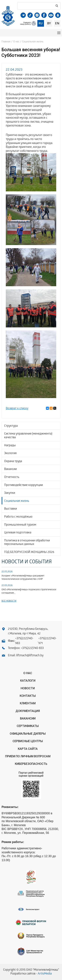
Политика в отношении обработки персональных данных (27, 543)
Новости (28, 688)
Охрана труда (13, 461)
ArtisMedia (45, 974)
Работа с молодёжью (18, 517)
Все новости (9, 601)
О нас (16, 42)
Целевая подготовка (18, 533)
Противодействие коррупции (23, 485)
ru (41, 23)
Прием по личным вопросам (28, 756)
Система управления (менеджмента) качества (28, 436)
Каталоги (28, 681)
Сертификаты (28, 726)
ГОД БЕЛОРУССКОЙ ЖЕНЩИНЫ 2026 (29, 552)
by (49, 23)
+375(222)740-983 (24, 641)
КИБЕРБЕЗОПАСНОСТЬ (31, 764)
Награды (10, 446)
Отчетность (12, 477)
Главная (6, 42)
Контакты (28, 696)
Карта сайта (28, 749)
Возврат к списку (17, 409)
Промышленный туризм (20, 525)
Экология (10, 453)
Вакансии (10, 469)
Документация (28, 711)
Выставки (10, 509)
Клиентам (28, 703)
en (57, 23)
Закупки (10, 493)
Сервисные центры (28, 741)
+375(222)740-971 (47, 641)
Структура (11, 426)
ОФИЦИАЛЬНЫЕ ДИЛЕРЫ (28, 734)
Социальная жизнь (17, 501)
